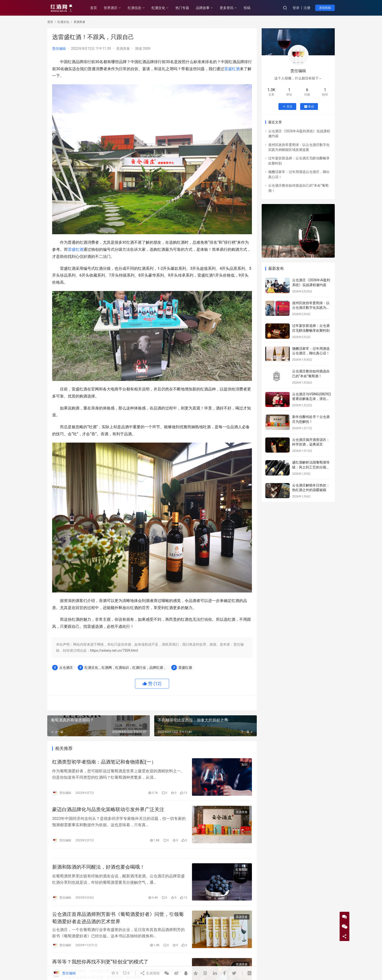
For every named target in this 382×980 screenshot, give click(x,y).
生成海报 (150, 973)
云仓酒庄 (66, 668)
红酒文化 (158, 8)
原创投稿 (325, 8)
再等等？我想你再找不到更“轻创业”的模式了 (100, 962)
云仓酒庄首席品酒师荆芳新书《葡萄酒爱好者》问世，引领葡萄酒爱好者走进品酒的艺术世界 (118, 918)
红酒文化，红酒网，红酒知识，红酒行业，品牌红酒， (125, 668)
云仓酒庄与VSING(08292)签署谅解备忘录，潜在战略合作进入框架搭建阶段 (312, 399)
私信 (309, 107)
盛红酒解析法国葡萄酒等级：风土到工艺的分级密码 (311, 467)
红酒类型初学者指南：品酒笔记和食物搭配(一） (104, 762)
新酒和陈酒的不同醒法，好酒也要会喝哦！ (98, 867)
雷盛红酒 (232, 69)
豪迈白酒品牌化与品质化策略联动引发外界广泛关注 (108, 809)
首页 (94, 8)
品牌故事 (203, 8)
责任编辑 (59, 49)
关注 (287, 107)
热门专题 (182, 8)
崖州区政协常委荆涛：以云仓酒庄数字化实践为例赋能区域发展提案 (311, 308)
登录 (296, 8)
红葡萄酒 (242, 870)
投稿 (247, 8)
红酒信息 (134, 8)
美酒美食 (123, 49)
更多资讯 (227, 8)
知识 (245, 765)
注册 (307, 8)
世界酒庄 (111, 8)
